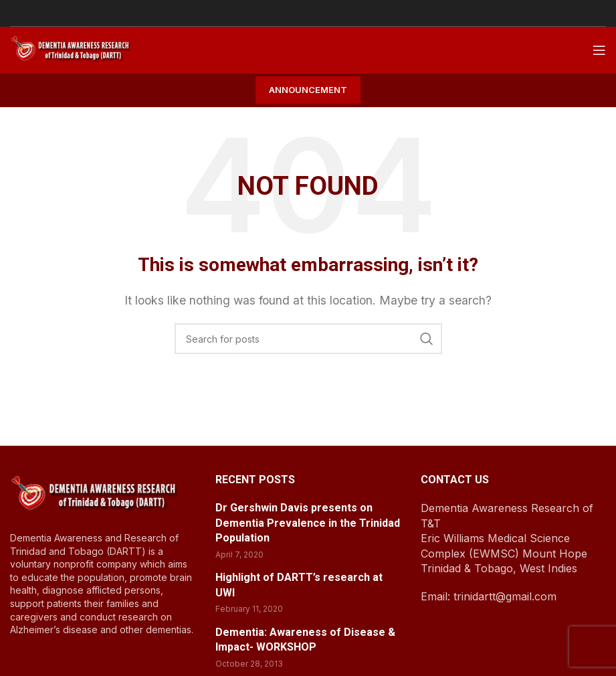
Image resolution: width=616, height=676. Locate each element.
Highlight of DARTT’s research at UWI (299, 585)
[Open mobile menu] (599, 50)
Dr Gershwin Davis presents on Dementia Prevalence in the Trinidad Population (308, 523)
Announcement (308, 90)
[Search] (308, 339)
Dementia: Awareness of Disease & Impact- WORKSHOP (305, 640)
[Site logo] (70, 49)
